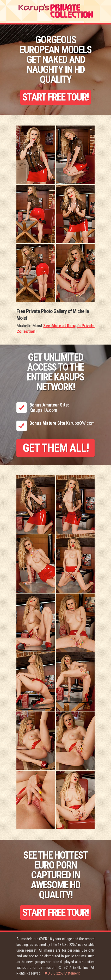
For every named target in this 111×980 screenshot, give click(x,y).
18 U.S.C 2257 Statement (61, 973)
